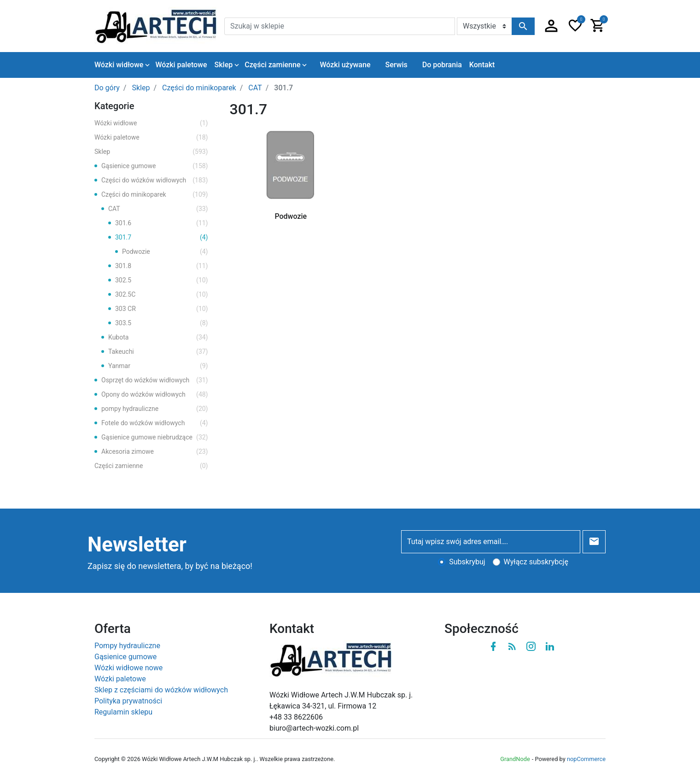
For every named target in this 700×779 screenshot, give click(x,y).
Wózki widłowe (151, 123)
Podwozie (165, 252)
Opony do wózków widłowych (155, 395)
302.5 (162, 280)
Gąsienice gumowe (155, 166)
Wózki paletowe (151, 138)
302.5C (162, 295)
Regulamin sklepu (123, 712)
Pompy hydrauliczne (127, 646)
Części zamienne (151, 466)
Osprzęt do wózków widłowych (155, 380)
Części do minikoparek (155, 195)
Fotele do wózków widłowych (155, 423)
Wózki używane (345, 65)
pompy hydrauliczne (155, 409)
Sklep (151, 152)
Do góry (107, 88)
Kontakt (482, 65)
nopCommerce (586, 759)
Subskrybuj (467, 562)
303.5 (162, 323)
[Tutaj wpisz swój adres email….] (491, 542)
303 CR (162, 309)
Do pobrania (442, 65)
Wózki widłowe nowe (128, 668)
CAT (158, 209)
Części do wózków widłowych (155, 180)
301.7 (162, 237)
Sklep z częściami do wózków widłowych (161, 690)
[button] (551, 26)
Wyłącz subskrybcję (536, 562)
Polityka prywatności (128, 701)
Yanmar (158, 366)
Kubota (158, 337)
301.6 (162, 223)
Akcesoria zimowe (155, 452)
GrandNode (515, 759)
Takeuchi (158, 352)
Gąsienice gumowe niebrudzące (155, 437)
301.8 (162, 266)
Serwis (396, 65)
